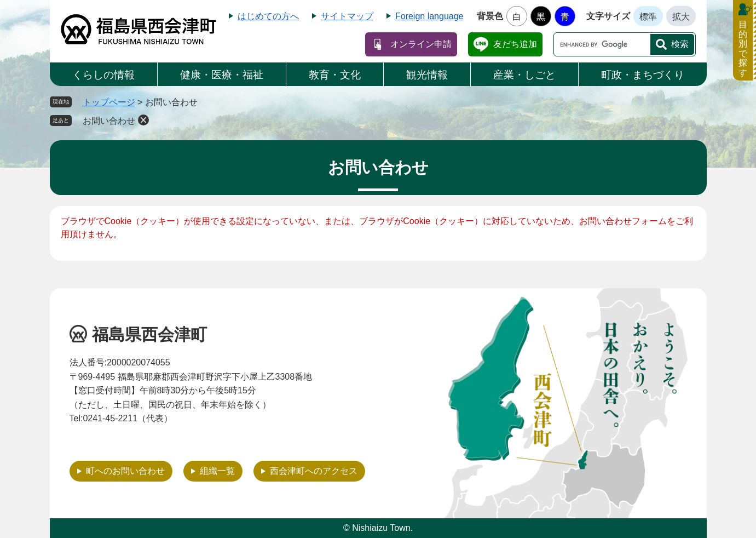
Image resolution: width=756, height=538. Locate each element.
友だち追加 (515, 44)
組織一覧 (217, 471)
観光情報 (427, 75)
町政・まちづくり (643, 75)
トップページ (109, 102)
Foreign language (429, 16)
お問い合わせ (109, 121)
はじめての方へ (268, 16)
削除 (143, 120)
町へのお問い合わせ (125, 471)
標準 (648, 17)
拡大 (681, 17)
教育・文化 (335, 75)
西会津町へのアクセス (314, 471)
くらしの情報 (103, 75)
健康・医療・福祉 (222, 75)
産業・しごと (524, 75)
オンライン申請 (421, 44)
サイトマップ (347, 16)
